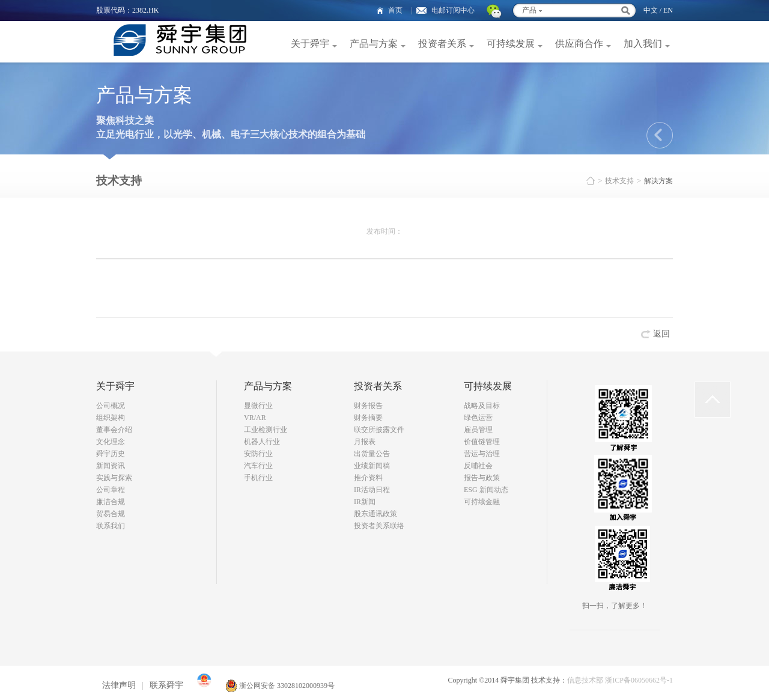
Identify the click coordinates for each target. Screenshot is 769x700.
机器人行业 (262, 442)
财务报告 (368, 406)
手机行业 (258, 478)
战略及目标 (482, 406)
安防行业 (258, 454)
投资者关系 (442, 44)
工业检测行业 (266, 430)
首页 (395, 10)
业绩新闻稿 (372, 466)
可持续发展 (511, 44)
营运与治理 (482, 454)
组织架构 (111, 418)
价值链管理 (482, 442)
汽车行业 (258, 466)
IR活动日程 (372, 490)
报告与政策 (482, 478)
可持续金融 (482, 502)
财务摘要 (368, 418)
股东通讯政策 (375, 514)
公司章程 (111, 490)
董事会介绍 (114, 430)
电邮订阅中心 (453, 10)
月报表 (365, 442)
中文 (651, 10)
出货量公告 (372, 454)
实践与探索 (114, 478)
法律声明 (119, 685)
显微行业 (258, 406)
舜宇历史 (111, 454)
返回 (661, 334)
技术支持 (619, 181)
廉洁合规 (111, 502)
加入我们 (643, 44)
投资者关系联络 (379, 526)
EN (668, 10)
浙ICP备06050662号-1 (639, 680)
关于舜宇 (310, 44)
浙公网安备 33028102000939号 (280, 686)
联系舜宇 (166, 685)
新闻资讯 (111, 466)
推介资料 (368, 478)
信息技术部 (585, 680)
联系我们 (111, 526)
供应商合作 (579, 44)
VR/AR (255, 418)
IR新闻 (365, 502)
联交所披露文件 (379, 430)
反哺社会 (478, 466)
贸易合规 (111, 514)
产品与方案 (374, 44)
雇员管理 (478, 430)
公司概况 (111, 406)
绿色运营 (478, 418)
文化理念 (111, 442)
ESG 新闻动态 (486, 490)
